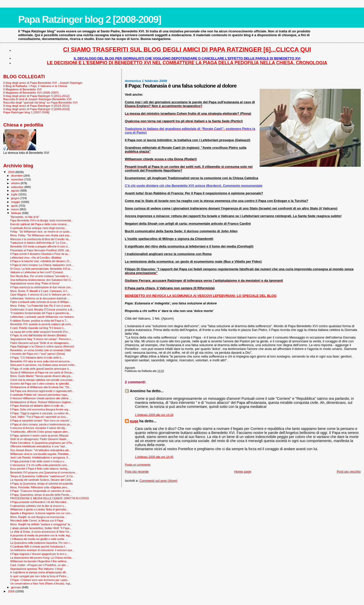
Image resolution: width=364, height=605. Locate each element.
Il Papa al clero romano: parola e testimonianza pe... (41, 424)
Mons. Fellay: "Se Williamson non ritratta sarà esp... (41, 235)
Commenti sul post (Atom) (158, 481)
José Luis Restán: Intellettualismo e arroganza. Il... (40, 457)
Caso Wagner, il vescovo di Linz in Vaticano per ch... (41, 295)
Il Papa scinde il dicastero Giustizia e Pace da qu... (40, 254)
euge (134, 421)
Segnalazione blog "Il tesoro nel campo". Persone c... (42, 339)
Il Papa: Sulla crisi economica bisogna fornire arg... (40, 409)
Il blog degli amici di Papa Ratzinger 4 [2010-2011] (36, 106)
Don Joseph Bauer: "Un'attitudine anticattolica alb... (40, 450)
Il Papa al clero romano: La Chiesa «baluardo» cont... (42, 265)
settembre (18, 187)
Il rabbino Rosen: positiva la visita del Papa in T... (39, 321)
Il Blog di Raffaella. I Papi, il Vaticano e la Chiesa (35, 86)
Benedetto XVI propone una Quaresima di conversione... (44, 472)
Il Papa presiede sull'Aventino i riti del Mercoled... (39, 502)
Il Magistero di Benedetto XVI (22, 89)
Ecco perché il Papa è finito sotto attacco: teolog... (40, 469)
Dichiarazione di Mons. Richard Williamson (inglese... (42, 402)
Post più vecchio (349, 472)
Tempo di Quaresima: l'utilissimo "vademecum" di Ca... (42, 476)
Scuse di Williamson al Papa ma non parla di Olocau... (42, 372)
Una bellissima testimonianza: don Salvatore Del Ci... (42, 280)
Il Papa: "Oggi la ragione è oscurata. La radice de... (40, 413)
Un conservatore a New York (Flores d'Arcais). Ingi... (41, 583)
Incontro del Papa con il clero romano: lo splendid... (41, 384)
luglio (15, 194)
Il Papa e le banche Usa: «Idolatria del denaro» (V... (41, 261)
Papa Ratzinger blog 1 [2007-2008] (26, 112)
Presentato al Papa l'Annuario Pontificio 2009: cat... (41, 250)
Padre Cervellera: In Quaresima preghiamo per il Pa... (42, 443)
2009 (12, 172)
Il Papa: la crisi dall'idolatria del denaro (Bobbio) (38, 335)
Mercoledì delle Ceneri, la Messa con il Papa (37, 520)
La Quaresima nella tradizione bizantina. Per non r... (41, 543)
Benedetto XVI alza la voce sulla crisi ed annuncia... (41, 361)
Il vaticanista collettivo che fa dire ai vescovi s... (38, 506)
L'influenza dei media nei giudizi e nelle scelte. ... (39, 539)
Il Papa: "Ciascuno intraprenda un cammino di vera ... (42, 491)
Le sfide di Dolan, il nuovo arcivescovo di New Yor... (41, 532)
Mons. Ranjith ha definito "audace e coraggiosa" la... (41, 524)
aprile (15, 206)
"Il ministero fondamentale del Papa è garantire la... (40, 313)
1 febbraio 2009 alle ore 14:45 (154, 457)
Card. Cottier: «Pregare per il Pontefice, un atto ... (39, 565)
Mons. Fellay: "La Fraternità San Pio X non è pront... (41, 306)
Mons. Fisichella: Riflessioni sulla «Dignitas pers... (40, 487)
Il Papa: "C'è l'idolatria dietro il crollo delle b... (37, 358)
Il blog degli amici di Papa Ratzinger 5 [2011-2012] (36, 96)
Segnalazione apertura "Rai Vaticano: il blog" (37, 569)
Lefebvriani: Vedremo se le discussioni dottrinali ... (40, 298)
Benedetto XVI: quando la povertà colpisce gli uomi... (41, 324)
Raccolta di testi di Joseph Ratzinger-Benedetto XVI (37, 99)
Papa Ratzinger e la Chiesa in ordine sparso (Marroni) (42, 346)
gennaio (17, 587)
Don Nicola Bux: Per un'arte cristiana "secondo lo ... (41, 276)
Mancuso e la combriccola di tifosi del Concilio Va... (40, 239)
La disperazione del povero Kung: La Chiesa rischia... (42, 558)
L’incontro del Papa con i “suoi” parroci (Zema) (38, 354)
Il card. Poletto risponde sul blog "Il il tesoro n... (38, 328)
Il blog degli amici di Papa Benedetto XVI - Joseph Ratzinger (43, 83)
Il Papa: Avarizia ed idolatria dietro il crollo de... (38, 406)
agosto (16, 191)
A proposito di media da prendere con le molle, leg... (41, 535)
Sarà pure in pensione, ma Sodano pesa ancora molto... (43, 365)
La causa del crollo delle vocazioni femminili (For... (40, 332)
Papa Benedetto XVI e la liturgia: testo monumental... (42, 220)
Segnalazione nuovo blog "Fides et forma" (35, 283)
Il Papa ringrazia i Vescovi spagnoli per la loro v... (39, 554)
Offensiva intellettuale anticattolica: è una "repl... (39, 446)
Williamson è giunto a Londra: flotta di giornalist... (39, 509)
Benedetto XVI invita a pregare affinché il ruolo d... (40, 246)
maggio (16, 202)
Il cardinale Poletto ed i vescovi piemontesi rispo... (40, 395)
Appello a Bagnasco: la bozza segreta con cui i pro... (41, 513)
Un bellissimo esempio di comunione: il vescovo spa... (42, 550)
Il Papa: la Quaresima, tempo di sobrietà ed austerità (41, 484)
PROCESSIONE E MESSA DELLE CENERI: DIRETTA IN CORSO (49, 498)
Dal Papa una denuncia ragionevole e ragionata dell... (42, 391)
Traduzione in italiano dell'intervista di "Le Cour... (39, 243)
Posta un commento (138, 465)
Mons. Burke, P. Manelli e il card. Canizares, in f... (40, 291)
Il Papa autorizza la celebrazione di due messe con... (41, 287)
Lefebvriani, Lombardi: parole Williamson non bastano (42, 317)
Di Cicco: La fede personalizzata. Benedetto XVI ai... (41, 269)
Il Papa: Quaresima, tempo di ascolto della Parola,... (41, 495)
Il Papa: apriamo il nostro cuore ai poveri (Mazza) (39, 435)
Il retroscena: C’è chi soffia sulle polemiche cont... (39, 465)
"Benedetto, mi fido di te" (25, 217)
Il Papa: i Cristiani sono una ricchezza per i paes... (40, 580)
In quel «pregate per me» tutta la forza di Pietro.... (40, 576)
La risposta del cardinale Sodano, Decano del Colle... (42, 480)
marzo (15, 209)
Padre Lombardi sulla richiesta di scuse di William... (41, 302)
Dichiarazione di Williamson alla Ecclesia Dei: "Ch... (41, 387)
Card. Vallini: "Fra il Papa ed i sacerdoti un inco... (39, 417)
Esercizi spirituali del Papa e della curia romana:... (40, 224)
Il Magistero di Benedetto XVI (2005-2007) (31, 92)
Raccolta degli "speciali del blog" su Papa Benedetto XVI (40, 102)
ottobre (16, 183)
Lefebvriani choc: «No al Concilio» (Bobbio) (36, 258)
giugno (16, 198)
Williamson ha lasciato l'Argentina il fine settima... (39, 561)
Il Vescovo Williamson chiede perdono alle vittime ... (41, 398)
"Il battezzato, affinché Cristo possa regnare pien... (40, 432)
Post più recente (137, 472)
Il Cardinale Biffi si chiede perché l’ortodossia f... (39, 547)
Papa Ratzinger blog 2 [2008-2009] (90, 19)
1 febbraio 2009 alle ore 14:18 (154, 415)
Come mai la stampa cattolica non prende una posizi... (42, 380)
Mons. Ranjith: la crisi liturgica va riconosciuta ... (39, 517)
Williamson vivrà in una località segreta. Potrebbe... (40, 454)
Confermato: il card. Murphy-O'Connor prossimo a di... (42, 309)
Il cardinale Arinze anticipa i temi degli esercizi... (38, 228)
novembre (18, 179)
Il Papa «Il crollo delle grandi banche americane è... (41, 369)
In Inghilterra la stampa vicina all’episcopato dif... (39, 572)
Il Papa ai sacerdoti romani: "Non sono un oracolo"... (41, 421)
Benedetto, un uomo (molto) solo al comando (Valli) (40, 350)
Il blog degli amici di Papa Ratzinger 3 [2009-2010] (36, 109)
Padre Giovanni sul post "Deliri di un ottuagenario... (40, 343)
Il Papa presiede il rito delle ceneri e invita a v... (38, 461)
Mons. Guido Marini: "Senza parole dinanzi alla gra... (41, 376)
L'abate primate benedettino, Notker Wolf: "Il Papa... (41, 528)
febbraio (17, 213)
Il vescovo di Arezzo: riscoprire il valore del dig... (39, 428)
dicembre (17, 176)
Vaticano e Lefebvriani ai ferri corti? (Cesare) (37, 272)
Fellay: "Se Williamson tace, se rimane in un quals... (41, 232)
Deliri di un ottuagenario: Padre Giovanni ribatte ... (40, 439)
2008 (12, 591)
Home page (243, 472)
